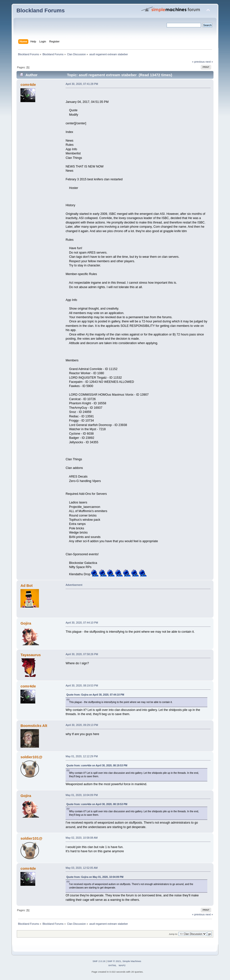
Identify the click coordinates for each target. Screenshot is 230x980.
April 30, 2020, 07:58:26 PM (82, 654)
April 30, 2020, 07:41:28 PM (82, 84)
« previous (198, 62)
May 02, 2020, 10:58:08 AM (82, 838)
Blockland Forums (41, 10)
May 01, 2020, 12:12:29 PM (82, 756)
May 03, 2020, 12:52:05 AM (82, 868)
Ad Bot (27, 585)
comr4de (28, 84)
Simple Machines (132, 961)
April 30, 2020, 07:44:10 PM (82, 623)
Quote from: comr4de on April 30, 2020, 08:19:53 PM (97, 766)
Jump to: (173, 934)
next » (209, 62)
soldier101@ (31, 757)
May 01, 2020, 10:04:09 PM (82, 795)
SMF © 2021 (114, 961)
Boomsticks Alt (34, 726)
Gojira (26, 623)
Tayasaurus (31, 655)
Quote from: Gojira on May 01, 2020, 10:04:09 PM (95, 877)
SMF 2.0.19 (99, 961)
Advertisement (74, 585)
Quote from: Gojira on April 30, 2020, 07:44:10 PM (95, 695)
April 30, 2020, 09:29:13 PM (82, 725)
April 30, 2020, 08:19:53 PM (82, 685)
